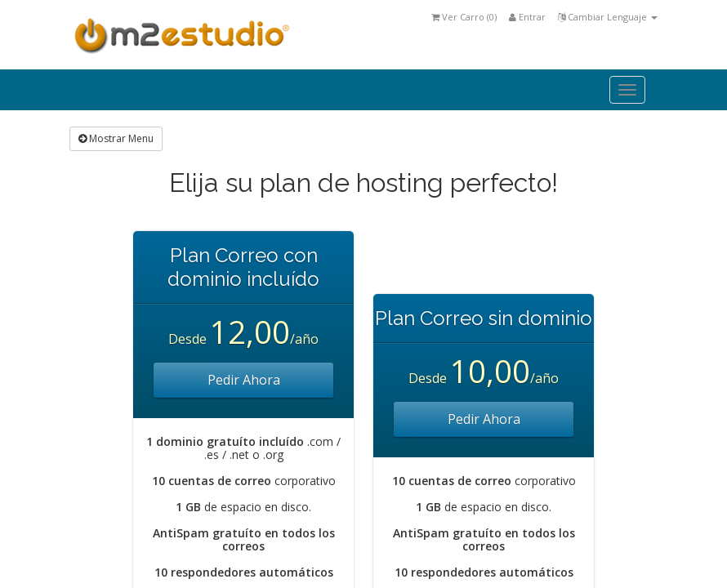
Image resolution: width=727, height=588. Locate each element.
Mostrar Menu (116, 138)
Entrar (527, 17)
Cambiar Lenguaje (608, 17)
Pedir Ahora (244, 380)
